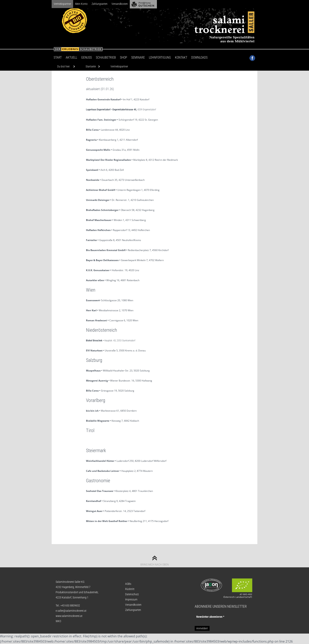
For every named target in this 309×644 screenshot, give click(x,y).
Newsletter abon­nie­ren (210, 617)
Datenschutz (132, 594)
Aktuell (71, 57)
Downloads (199, 57)
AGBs (128, 584)
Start (58, 57)
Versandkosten (120, 4)
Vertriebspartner (62, 4)
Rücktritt (130, 589)
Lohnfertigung (160, 57)
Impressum (131, 599)
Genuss (86, 57)
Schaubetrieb (106, 57)
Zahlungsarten (100, 4)
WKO (58, 621)
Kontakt (181, 57)
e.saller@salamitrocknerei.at (71, 611)
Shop (124, 57)
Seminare (138, 57)
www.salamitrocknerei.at (69, 616)
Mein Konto (81, 4)
